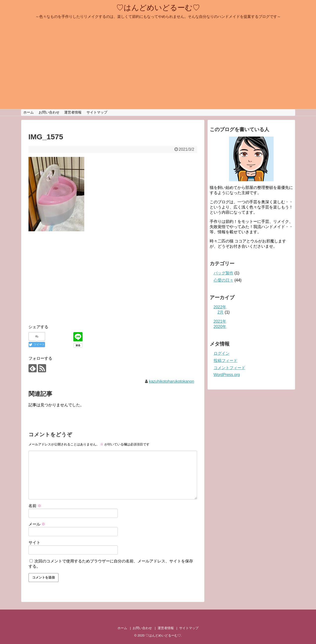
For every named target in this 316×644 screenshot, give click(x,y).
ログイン (222, 353)
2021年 (220, 321)
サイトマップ (97, 112)
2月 (221, 312)
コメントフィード (230, 368)
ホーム (29, 112)
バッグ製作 (224, 273)
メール (37, 524)
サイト (34, 542)
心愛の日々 (224, 280)
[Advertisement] (70, 283)
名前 (35, 506)
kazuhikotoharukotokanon (172, 381)
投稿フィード (226, 361)
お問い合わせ (49, 112)
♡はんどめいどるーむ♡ (158, 8)
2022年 (220, 307)
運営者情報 (73, 112)
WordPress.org (227, 375)
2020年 (220, 327)
